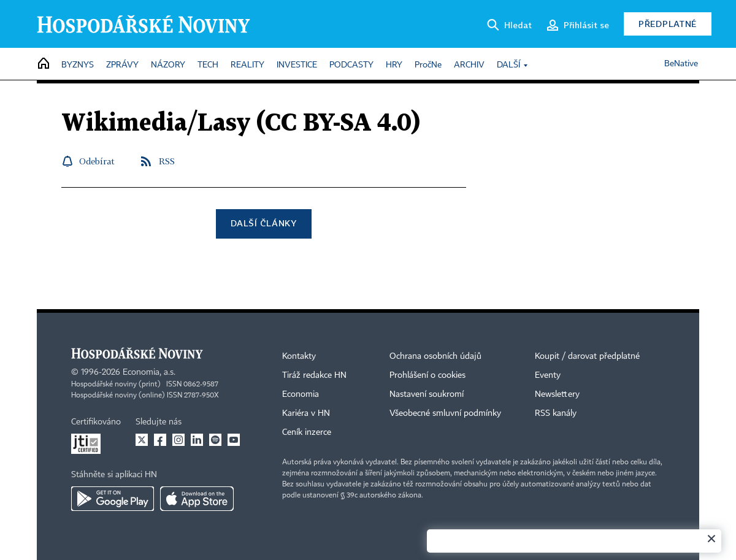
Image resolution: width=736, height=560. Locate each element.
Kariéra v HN (306, 413)
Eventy (548, 375)
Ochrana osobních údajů (435, 356)
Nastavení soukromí (427, 394)
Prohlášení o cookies (427, 375)
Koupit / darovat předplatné (587, 356)
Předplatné (668, 24)
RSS (167, 161)
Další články (263, 223)
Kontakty (299, 356)
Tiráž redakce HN (314, 375)
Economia (301, 394)
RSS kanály (556, 413)
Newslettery (557, 394)
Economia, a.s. (149, 372)
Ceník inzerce (307, 432)
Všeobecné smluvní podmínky (445, 413)
